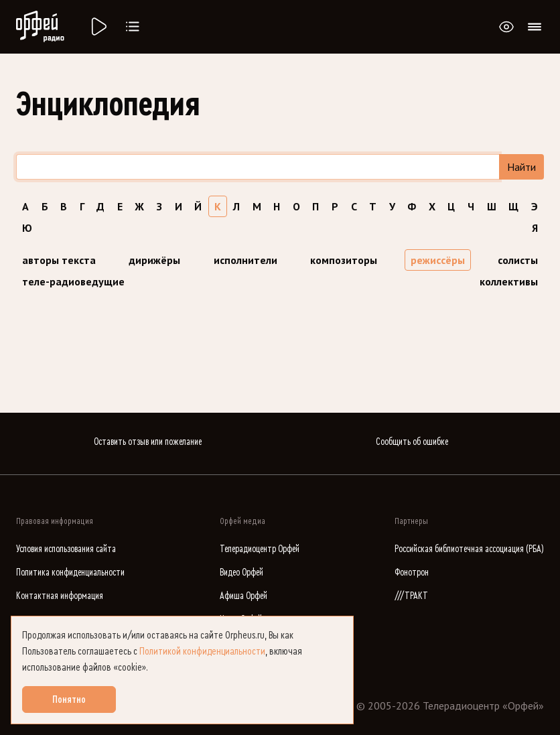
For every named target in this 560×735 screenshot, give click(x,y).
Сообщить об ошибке (412, 442)
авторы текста (59, 260)
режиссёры (438, 260)
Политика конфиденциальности (70, 573)
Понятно (69, 699)
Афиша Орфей (243, 596)
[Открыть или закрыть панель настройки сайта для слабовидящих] (506, 27)
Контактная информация (60, 596)
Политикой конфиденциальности (202, 651)
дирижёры (154, 260)
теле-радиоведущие (73, 281)
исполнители (246, 260)
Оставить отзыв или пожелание (148, 442)
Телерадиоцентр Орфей (260, 549)
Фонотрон (412, 573)
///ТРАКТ (411, 596)
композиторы (344, 260)
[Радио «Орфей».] (98, 27)
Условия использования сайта (66, 549)
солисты (518, 260)
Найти (521, 167)
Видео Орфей (241, 573)
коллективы (509, 281)
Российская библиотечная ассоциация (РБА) (469, 549)
